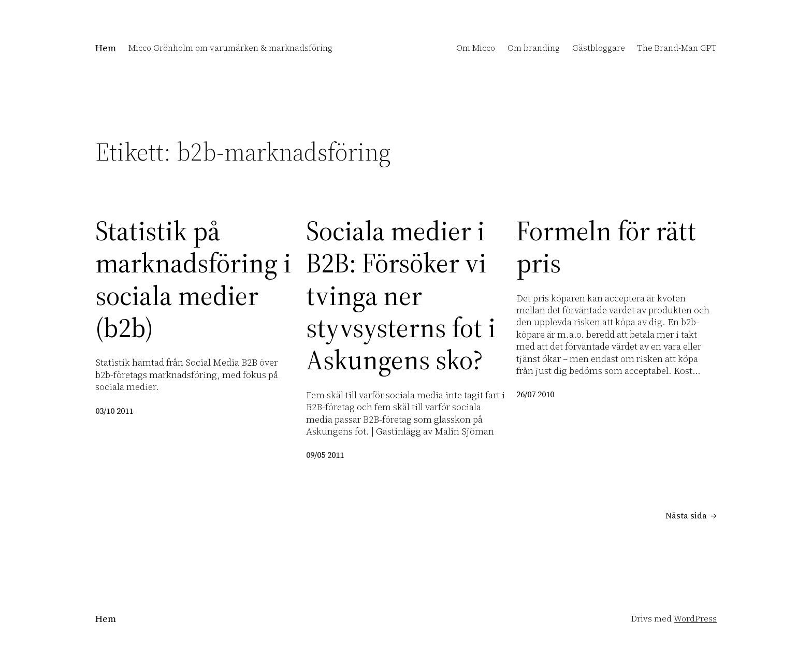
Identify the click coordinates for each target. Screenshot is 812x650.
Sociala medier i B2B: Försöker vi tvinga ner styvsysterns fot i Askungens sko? (401, 296)
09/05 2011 (325, 455)
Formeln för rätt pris (606, 247)
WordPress (695, 618)
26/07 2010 (535, 394)
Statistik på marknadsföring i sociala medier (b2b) (193, 280)
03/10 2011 (114, 411)
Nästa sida (691, 516)
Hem (106, 48)
